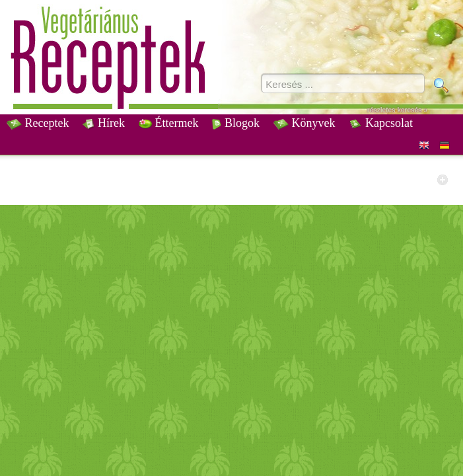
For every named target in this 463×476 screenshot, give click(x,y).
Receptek (38, 123)
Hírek (103, 123)
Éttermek (168, 123)
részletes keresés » (397, 110)
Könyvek (304, 123)
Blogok (236, 123)
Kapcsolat (380, 123)
